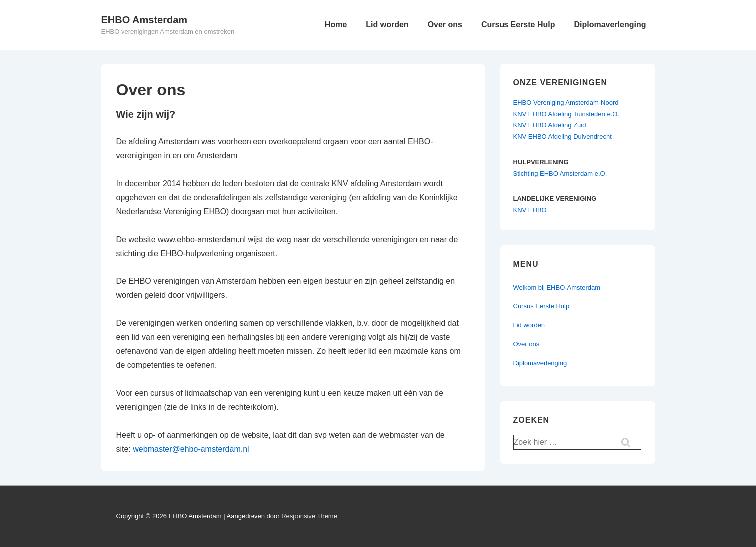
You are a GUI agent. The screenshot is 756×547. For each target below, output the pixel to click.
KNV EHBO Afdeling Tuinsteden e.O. (566, 114)
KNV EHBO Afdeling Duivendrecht (563, 137)
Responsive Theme (309, 516)
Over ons (445, 25)
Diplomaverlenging (610, 25)
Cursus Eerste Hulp (518, 25)
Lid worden (387, 25)
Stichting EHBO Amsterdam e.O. (560, 173)
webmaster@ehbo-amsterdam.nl (191, 449)
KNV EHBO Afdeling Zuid (550, 125)
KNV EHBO (530, 210)
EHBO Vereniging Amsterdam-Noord (566, 103)
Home (336, 25)
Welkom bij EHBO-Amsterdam (557, 288)
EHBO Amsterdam (144, 20)
